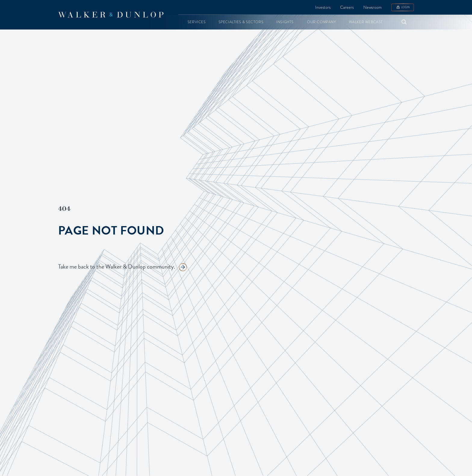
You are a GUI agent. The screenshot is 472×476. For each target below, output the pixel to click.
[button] (197, 22)
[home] (111, 15)
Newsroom (373, 7)
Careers (347, 7)
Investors (323, 7)
